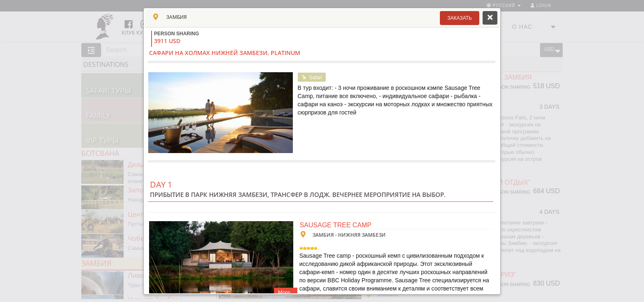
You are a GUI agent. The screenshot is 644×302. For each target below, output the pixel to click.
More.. (286, 292)
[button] (460, 18)
